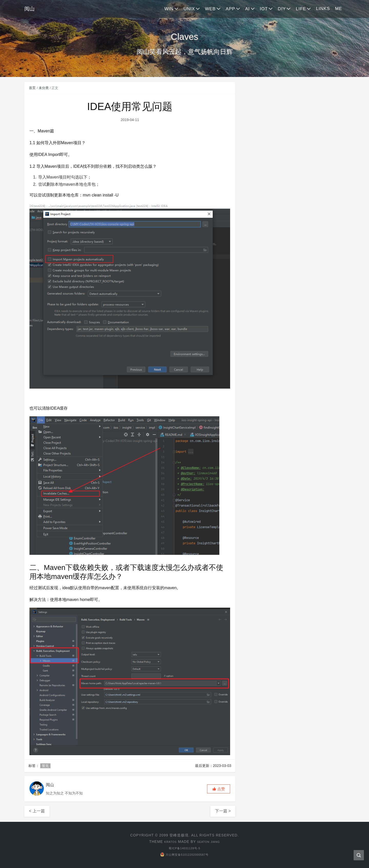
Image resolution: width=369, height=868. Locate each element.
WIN (169, 9)
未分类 (44, 88)
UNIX (189, 9)
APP (230, 9)
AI (248, 9)
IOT (264, 9)
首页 (32, 88)
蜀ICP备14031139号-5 (184, 848)
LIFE (301, 9)
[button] (219, 789)
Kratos (167, 842)
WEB (210, 9)
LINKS (323, 9)
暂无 (45, 766)
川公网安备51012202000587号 (184, 854)
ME (339, 9)
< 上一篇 (37, 811)
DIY (282, 9)
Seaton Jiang (210, 842)
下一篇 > (223, 811)
